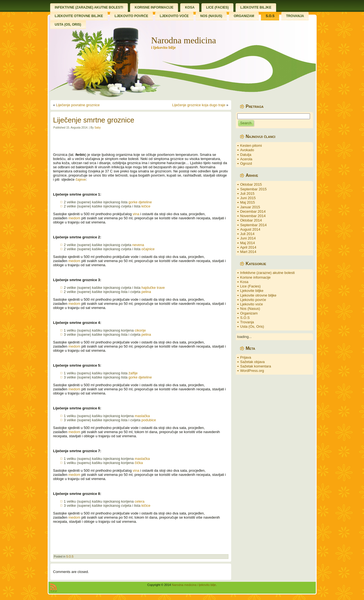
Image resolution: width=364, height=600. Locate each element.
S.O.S (70, 557)
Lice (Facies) (250, 286)
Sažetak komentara (256, 366)
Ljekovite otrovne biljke (258, 295)
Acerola (246, 159)
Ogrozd (246, 163)
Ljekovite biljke (252, 291)
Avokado (247, 150)
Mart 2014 (248, 252)
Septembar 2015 (254, 189)
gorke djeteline (140, 202)
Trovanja (247, 322)
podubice (149, 420)
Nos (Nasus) (250, 309)
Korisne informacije (256, 277)
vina (136, 214)
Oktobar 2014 (251, 220)
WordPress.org (252, 371)
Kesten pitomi (251, 146)
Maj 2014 (248, 243)
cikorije (140, 330)
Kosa (244, 282)
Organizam (249, 313)
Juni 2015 (248, 198)
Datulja (246, 155)
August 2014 (250, 229)
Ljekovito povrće (253, 300)
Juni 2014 (248, 238)
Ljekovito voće (252, 304)
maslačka (142, 416)
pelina (146, 292)
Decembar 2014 (253, 211)
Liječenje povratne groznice (78, 105)
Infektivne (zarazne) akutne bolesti (268, 273)
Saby (98, 128)
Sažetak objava (253, 362)
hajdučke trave (153, 288)
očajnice (148, 249)
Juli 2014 (247, 234)
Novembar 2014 (253, 216)
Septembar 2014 (254, 225)
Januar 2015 (250, 207)
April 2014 (248, 247)
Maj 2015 (248, 202)
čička (139, 463)
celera (140, 501)
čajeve (81, 179)
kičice (146, 206)
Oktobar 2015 (251, 184)
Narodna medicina (183, 40)
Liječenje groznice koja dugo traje (199, 105)
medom (74, 218)
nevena (138, 245)
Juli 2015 (247, 194)
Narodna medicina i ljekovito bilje (194, 585)
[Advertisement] (141, 141)
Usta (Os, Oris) (252, 326)
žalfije (133, 373)
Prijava (246, 357)
